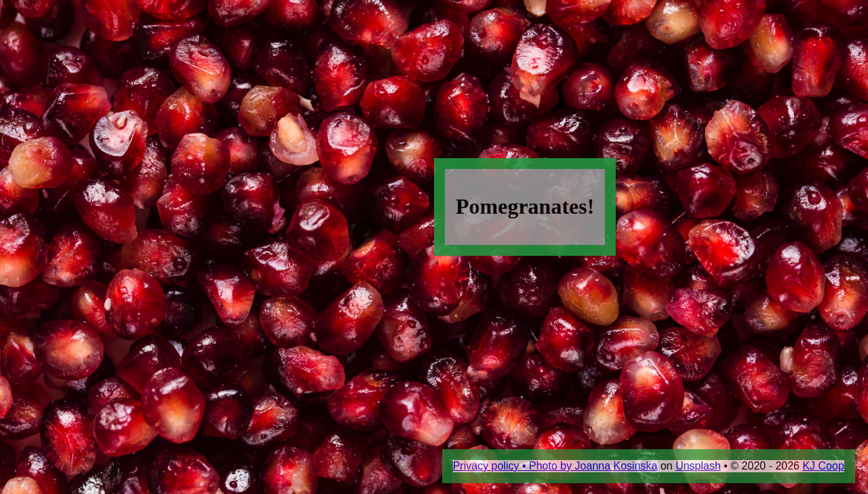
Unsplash (698, 466)
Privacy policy (486, 466)
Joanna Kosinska (616, 466)
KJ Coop (823, 466)
